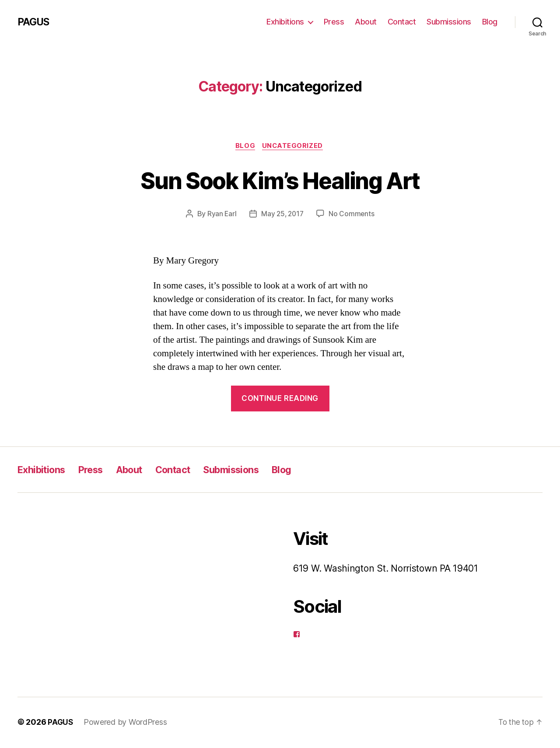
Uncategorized (294, 147)
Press (334, 22)
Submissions (449, 22)
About (366, 22)
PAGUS (34, 22)
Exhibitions (285, 22)
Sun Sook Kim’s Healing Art (280, 180)
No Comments (353, 215)
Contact (402, 22)
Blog (490, 22)
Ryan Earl (220, 215)
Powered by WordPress (126, 723)
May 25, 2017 (282, 215)
